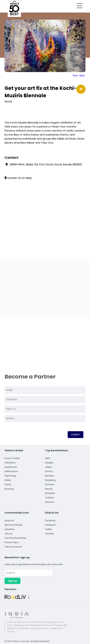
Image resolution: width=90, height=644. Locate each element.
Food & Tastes (12, 458)
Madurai (50, 502)
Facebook (50, 520)
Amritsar (50, 484)
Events (8, 484)
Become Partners (14, 525)
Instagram (51, 525)
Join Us (8, 534)
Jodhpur (50, 498)
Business (9, 489)
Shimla (49, 471)
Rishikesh (50, 493)
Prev (75, 76)
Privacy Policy (12, 542)
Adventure (10, 463)
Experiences (11, 467)
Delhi (48, 458)
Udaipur (49, 463)
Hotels (8, 480)
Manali (49, 489)
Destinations (11, 471)
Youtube (49, 534)
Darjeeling (50, 480)
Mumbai (49, 476)
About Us (9, 520)
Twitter (48, 529)
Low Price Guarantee (15, 538)
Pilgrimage (10, 476)
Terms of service (13, 547)
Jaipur (48, 467)
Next (82, 76)
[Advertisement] (45, 289)
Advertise (9, 529)
